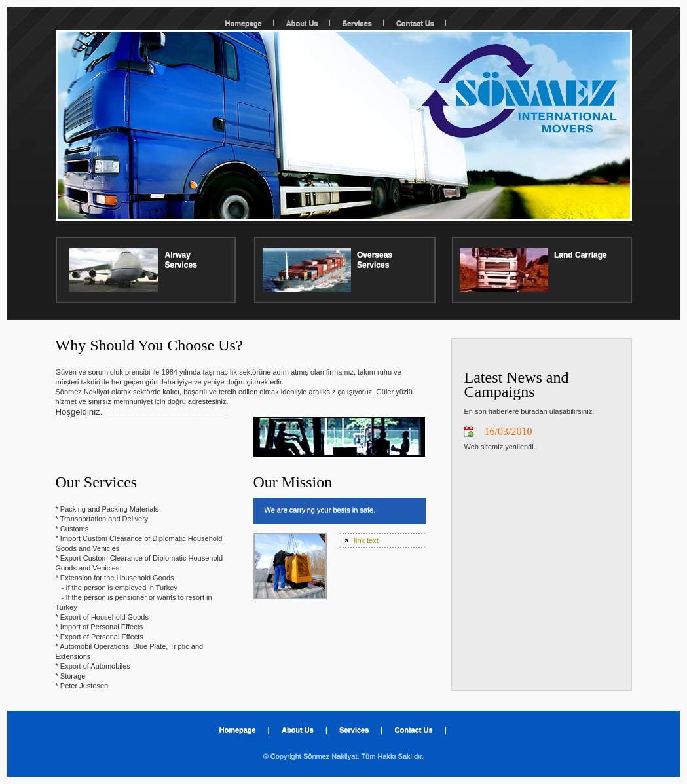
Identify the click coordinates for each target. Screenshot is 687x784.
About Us (302, 23)
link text (366, 540)
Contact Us (415, 23)
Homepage (244, 23)
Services (357, 23)
